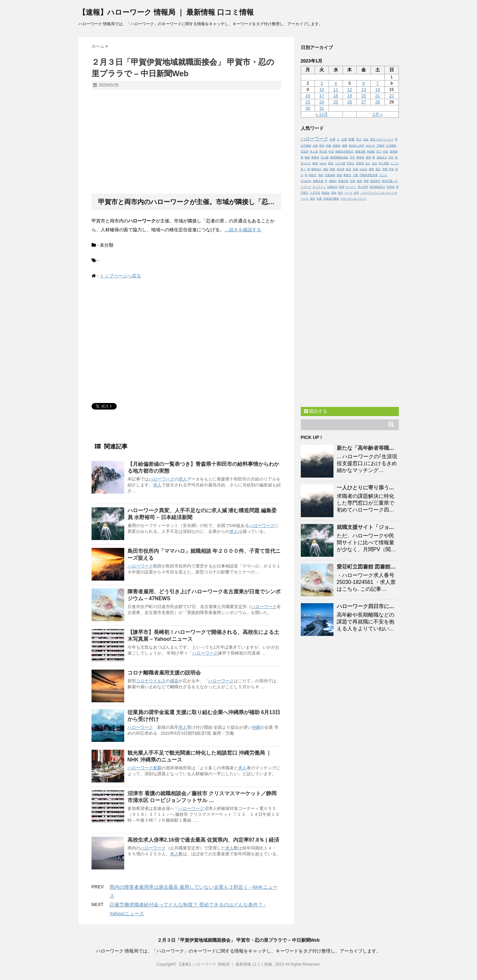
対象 (329, 146)
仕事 (332, 139)
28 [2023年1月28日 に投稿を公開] (378, 102)
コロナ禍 (340, 163)
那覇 (157, 768)
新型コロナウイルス (382, 140)
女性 (391, 157)
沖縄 (256, 727)
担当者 (341, 169)
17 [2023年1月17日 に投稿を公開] (322, 96)
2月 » (377, 114)
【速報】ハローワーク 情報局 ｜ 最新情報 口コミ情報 (166, 12)
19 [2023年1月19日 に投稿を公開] (349, 96)
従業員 (360, 163)
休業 (319, 199)
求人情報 (384, 163)
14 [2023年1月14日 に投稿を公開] (378, 89)
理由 (334, 193)
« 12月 (322, 114)
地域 (359, 181)
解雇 (315, 163)
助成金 (326, 193)
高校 (321, 175)
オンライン (319, 187)
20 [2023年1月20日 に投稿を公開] (364, 96)
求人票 (314, 152)
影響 (351, 139)
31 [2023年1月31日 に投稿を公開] (322, 108)
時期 (342, 187)
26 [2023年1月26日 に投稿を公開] (349, 102)
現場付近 (343, 181)
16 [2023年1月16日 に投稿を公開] (308, 96)
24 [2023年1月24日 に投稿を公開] (322, 102)
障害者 (360, 157)
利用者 (391, 187)
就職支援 (318, 181)
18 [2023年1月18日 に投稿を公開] (336, 96)
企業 (344, 139)
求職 (385, 169)
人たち (383, 175)
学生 (352, 157)
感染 (174, 681)
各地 (331, 163)
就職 (345, 146)
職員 (307, 157)
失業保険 (330, 175)
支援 (355, 169)
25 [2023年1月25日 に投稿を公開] (336, 102)
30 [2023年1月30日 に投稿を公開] (308, 108)
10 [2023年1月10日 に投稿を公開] (322, 89)
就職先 (333, 181)
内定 (385, 152)
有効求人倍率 (356, 146)
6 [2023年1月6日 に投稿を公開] (364, 83)
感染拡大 (382, 157)
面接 (339, 175)
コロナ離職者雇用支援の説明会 (164, 673)
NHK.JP (370, 146)
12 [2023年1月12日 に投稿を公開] (349, 89)
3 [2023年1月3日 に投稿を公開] (322, 83)
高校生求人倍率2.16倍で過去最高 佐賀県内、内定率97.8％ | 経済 (203, 840)
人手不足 (315, 193)
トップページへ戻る (120, 276)
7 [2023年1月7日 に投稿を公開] (377, 83)
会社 (375, 163)
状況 (349, 169)
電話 (378, 169)
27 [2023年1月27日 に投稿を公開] (364, 102)
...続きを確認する (243, 230)
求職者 (336, 146)
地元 (340, 193)
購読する (316, 411)
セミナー (351, 187)
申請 (331, 152)
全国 (315, 146)
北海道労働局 (331, 199)
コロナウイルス (151, 681)
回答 (353, 181)
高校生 (313, 175)
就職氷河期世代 (344, 152)
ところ (395, 163)
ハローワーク (162, 479)
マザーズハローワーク (353, 199)
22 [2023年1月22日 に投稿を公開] (391, 96)
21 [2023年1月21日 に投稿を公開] (378, 96)
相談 (366, 140)
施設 (326, 169)
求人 (183, 479)
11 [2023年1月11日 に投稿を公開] (336, 89)
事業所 (315, 157)
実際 (366, 181)
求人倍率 (363, 187)
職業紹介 (316, 169)
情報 (332, 169)
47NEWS (306, 181)
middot (363, 169)
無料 (371, 169)
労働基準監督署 (368, 175)
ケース (349, 193)
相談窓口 (375, 181)
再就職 (371, 152)
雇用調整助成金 (339, 157)
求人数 (325, 157)
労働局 (381, 146)
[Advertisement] (186, 142)
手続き (350, 163)
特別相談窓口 (377, 187)
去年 (356, 193)
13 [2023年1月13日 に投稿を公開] (364, 89)
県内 (322, 146)
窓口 (379, 152)
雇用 (368, 157)
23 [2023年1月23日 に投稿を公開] (308, 102)
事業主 (347, 175)
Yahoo (323, 163)
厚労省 (323, 152)
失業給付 (332, 187)
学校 (391, 169)
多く (303, 169)
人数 (355, 175)
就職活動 (360, 152)
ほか (368, 163)
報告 (313, 199)
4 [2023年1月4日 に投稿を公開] (336, 83)
